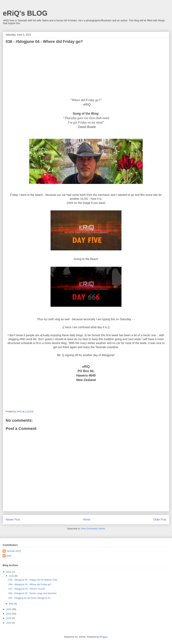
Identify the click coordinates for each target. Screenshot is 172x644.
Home (87, 520)
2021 (9, 572)
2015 (9, 618)
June (12, 576)
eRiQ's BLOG (25, 13)
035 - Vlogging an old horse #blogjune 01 (29, 598)
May (12, 604)
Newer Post (13, 520)
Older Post (160, 520)
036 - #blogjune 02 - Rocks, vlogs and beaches (32, 593)
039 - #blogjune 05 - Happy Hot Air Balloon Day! (33, 580)
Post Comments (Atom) (93, 529)
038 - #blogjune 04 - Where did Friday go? (30, 584)
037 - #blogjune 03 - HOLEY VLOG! (27, 589)
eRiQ (9, 556)
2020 (9, 609)
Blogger (103, 637)
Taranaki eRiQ (13, 551)
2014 (9, 623)
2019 (9, 614)
